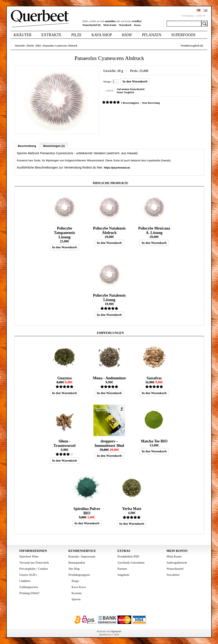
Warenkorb (125, 25)
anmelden (110, 21)
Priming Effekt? (30, 593)
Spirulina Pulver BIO (87, 511)
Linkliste (25, 581)
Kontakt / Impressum (82, 557)
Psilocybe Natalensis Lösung (109, 298)
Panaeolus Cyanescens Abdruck (60, 46)
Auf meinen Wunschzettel (130, 89)
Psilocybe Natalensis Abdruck (109, 230)
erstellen (136, 21)
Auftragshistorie (177, 563)
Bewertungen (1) (54, 146)
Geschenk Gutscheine (131, 563)
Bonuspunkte (77, 563)
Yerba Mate (132, 509)
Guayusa (64, 378)
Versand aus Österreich (34, 563)
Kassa (138, 25)
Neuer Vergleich (125, 92)
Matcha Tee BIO (154, 441)
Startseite (20, 46)
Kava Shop (102, 35)
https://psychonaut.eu (117, 168)
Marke (30, 46)
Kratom (76, 593)
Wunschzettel (175, 569)
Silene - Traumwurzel (64, 443)
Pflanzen (152, 35)
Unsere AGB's (28, 575)
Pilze (76, 35)
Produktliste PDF (128, 557)
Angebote (123, 575)
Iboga (75, 581)
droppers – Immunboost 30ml (109, 443)
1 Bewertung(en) (130, 103)
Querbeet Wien (29, 557)
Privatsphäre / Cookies (34, 569)
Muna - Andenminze (109, 378)
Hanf (127, 35)
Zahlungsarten (29, 587)
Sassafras (154, 378)
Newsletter (173, 575)
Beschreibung (27, 146)
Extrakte (51, 35)
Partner (122, 569)
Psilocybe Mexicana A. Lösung (154, 230)
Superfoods (183, 35)
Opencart (116, 631)
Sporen (76, 599)
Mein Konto (110, 25)
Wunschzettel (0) (92, 25)
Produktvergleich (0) (192, 46)
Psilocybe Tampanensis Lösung (64, 233)
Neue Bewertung (151, 103)
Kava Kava (79, 587)
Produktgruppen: (79, 575)
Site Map (74, 569)
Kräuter (23, 35)
